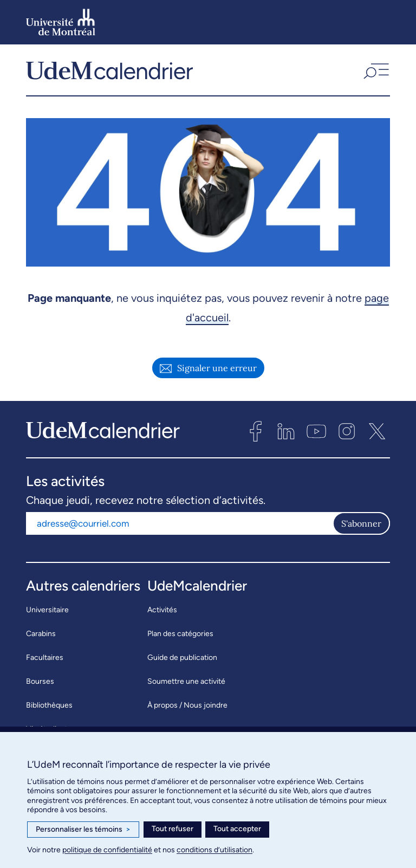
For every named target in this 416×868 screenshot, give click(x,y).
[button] (375, 72)
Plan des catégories (180, 637)
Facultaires (45, 661)
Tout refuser (173, 829)
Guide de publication (182, 661)
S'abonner (361, 527)
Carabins (41, 637)
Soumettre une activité (186, 685)
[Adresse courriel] (179, 527)
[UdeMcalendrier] (109, 72)
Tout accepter (237, 829)
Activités (162, 614)
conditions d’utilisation (214, 850)
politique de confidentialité (107, 850)
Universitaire (47, 614)
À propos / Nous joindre (187, 709)
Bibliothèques (49, 709)
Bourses (40, 685)
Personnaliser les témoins (83, 830)
